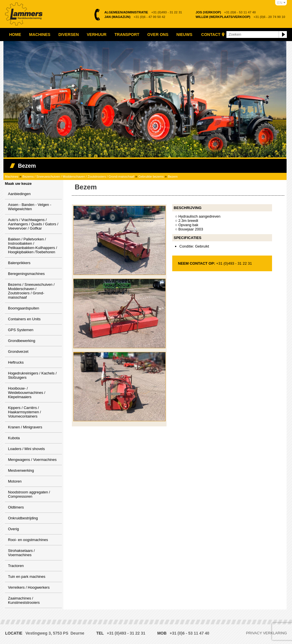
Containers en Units (24, 319)
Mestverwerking (21, 470)
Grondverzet (18, 352)
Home (15, 35)
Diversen (69, 35)
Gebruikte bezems (151, 177)
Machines (40, 35)
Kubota (14, 438)
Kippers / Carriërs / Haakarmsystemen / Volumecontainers (25, 412)
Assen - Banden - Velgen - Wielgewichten (30, 207)
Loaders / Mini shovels (26, 449)
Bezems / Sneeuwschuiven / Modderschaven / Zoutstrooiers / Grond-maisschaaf (78, 177)
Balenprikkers (19, 263)
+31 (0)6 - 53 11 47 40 (226, 12)
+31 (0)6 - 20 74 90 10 (240, 17)
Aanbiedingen (19, 194)
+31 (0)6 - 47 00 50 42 (135, 17)
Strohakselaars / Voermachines (21, 553)
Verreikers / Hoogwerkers (29, 587)
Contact (211, 35)
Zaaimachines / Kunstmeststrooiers (24, 600)
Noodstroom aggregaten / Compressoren (29, 494)
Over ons (158, 35)
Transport (127, 35)
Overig (13, 529)
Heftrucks (16, 362)
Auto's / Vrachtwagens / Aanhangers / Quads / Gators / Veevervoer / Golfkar (33, 224)
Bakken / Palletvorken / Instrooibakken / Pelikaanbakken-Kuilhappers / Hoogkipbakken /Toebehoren (33, 246)
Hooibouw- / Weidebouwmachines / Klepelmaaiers (27, 393)
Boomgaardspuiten (24, 308)
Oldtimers (16, 507)
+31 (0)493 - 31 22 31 (143, 12)
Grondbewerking (22, 341)
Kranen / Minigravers (25, 427)
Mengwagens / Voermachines (32, 460)
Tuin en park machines (27, 577)
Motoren (15, 481)
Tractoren (16, 566)
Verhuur (97, 35)
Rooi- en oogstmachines (28, 540)
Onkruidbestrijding (23, 518)
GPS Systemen (21, 330)
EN (280, 3)
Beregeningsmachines (26, 274)
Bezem (173, 177)
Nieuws (184, 35)
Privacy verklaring (266, 633)
